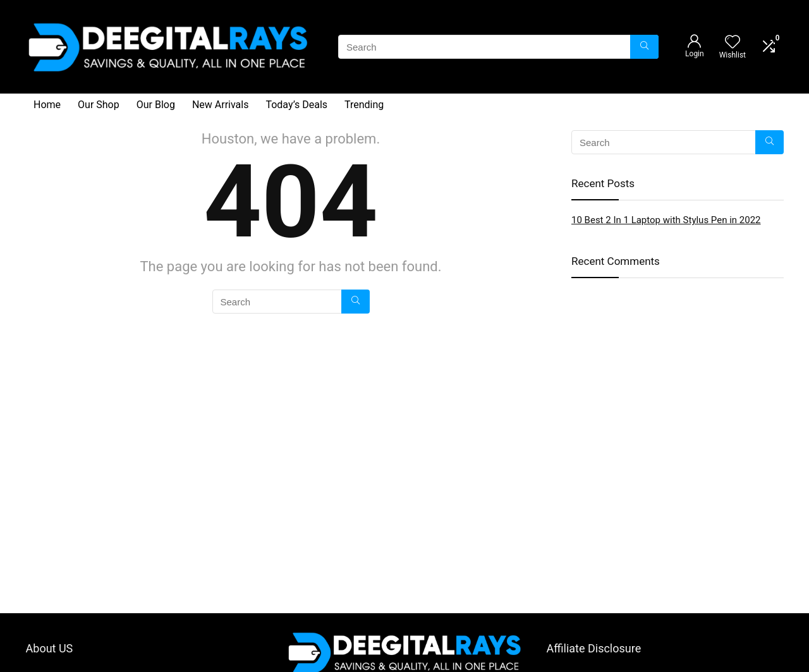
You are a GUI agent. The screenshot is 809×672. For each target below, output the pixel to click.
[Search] (644, 47)
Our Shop (99, 105)
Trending (364, 105)
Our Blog (156, 105)
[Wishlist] (733, 43)
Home (47, 105)
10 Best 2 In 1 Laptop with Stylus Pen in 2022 (666, 220)
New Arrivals (221, 105)
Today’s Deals (296, 105)
